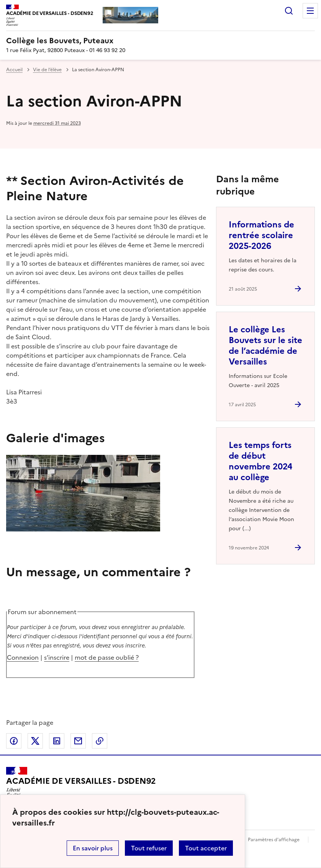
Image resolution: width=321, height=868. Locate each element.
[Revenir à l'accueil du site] (81, 785)
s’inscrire (57, 657)
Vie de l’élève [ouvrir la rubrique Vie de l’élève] (47, 70)
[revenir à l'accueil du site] (160, 41)
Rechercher (289, 11)
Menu (310, 11)
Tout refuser (149, 848)
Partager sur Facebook (14, 741)
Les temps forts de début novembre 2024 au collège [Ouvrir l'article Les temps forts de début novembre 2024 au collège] (260, 461)
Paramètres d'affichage (274, 840)
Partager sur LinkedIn (57, 741)
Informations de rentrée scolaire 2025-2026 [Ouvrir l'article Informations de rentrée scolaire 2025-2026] (261, 235)
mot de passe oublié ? (107, 657)
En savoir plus (93, 848)
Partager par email (78, 741)
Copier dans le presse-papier (100, 741)
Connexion (23, 657)
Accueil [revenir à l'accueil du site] (14, 70)
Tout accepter (206, 848)
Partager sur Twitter (35, 741)
